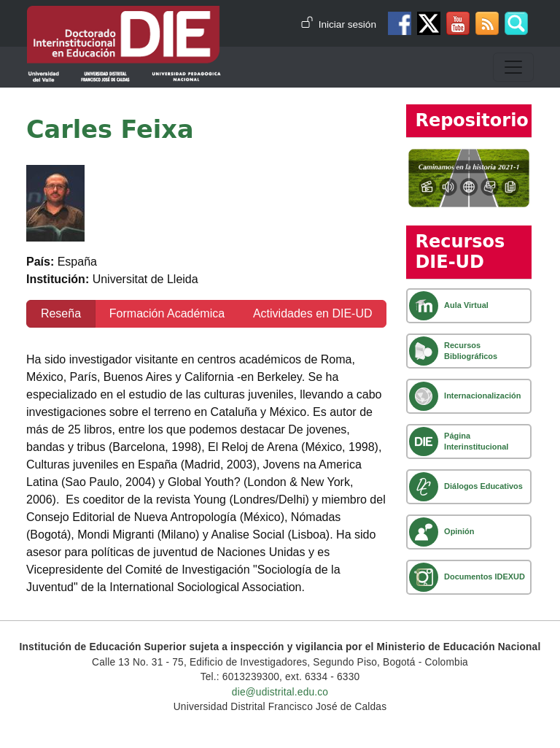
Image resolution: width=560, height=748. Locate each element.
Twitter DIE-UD (429, 23)
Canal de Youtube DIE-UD (458, 23)
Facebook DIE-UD (400, 23)
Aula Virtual (466, 305)
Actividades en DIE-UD (313, 313)
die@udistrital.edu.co (280, 692)
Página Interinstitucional (476, 441)
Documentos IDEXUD (485, 577)
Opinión (459, 531)
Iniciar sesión (347, 24)
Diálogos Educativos (483, 486)
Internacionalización (482, 396)
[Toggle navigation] (513, 67)
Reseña (61, 313)
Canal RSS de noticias (487, 23)
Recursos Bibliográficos (471, 351)
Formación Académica (167, 313)
